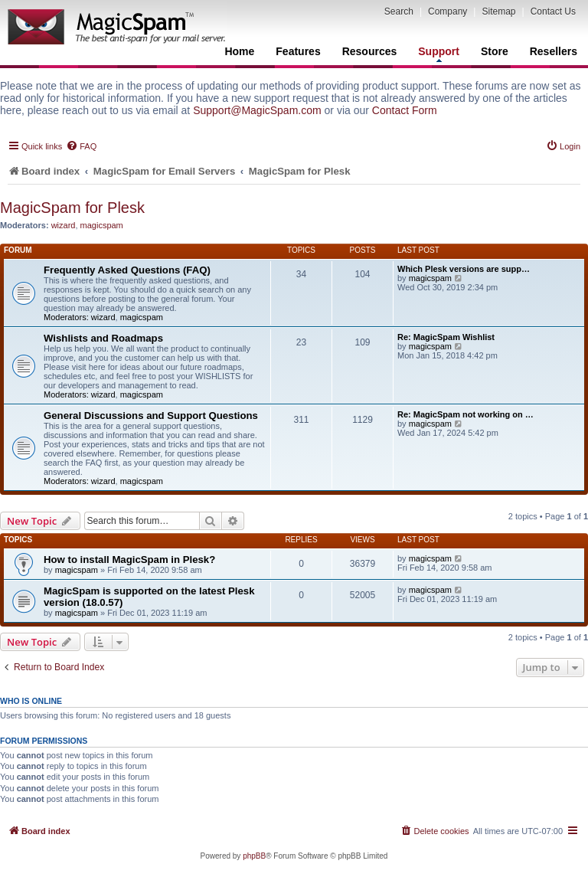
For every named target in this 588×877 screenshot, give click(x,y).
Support (439, 54)
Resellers (554, 51)
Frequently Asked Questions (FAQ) (127, 270)
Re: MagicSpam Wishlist (446, 337)
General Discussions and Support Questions (151, 416)
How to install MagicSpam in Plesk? (129, 560)
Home (239, 51)
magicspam (102, 225)
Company (448, 11)
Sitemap (498, 11)
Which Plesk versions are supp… (464, 269)
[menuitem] (81, 146)
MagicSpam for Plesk (72, 208)
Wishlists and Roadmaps (103, 338)
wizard (64, 225)
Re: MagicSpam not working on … (465, 414)
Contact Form (405, 110)
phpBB (254, 856)
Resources (370, 51)
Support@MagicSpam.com (257, 110)
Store (495, 51)
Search (399, 11)
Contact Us (553, 11)
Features (298, 51)
